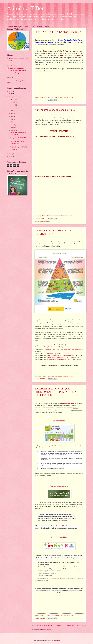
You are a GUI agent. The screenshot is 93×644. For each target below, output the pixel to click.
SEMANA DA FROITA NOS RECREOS (58, 32)
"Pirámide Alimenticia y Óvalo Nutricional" (58, 359)
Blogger (57, 640)
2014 (11, 157)
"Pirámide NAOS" (49, 353)
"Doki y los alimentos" (50, 347)
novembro (14, 102)
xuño (12, 116)
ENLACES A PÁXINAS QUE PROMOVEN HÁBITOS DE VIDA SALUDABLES (55, 392)
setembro (13, 108)
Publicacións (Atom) (46, 630)
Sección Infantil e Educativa (60, 526)
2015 (11, 154)
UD (12, 61)
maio (12, 119)
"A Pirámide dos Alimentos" (52, 345)
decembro (13, 99)
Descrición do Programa (19, 59)
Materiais (9, 61)
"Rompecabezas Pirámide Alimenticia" (57, 357)
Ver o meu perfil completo (14, 73)
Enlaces (27, 59)
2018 (11, 91)
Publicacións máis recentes (42, 626)
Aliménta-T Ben (26, 8)
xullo (12, 113)
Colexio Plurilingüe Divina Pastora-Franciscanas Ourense (18, 69)
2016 (11, 97)
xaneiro (13, 131)
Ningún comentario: (40, 100)
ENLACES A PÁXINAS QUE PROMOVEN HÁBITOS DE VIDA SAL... (19, 148)
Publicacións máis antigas (76, 626)
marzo (13, 125)
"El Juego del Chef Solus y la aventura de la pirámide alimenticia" (64, 349)
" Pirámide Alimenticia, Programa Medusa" (63, 355)
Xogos (10, 58)
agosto (13, 111)
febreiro (13, 128)
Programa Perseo (59, 421)
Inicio (59, 626)
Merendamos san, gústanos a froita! (55, 110)
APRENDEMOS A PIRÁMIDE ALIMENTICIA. (53, 232)
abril (12, 122)
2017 (11, 94)
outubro (13, 105)
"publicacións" (55, 578)
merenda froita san (45, 221)
